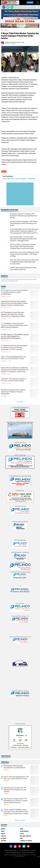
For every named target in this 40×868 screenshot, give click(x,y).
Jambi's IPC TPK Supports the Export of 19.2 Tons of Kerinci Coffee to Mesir (14, 380)
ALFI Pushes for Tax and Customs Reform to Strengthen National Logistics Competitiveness (14, 292)
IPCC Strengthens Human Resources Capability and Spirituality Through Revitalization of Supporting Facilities (13, 314)
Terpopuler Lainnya (20, 820)
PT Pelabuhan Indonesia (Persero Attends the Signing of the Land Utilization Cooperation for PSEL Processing (14, 348)
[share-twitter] (8, 7)
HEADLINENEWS (24, 831)
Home (2, 30)
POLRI (4, 171)
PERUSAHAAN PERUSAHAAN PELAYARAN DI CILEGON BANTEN (14, 767)
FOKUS (3, 831)
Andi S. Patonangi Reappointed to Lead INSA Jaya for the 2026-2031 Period (13, 358)
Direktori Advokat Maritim (28, 853)
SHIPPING (4, 841)
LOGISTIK (3, 836)
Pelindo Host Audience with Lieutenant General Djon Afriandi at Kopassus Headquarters (13, 392)
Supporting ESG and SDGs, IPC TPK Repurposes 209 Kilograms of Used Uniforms (15, 790)
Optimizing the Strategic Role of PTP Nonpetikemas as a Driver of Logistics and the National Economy (16, 801)
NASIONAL (4, 838)
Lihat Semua (20, 402)
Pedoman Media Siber (24, 850)
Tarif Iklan (33, 850)
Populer (30, 3)
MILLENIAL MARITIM (25, 836)
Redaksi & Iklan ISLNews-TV (11, 850)
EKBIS (22, 829)
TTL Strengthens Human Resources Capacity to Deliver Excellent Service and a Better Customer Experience (14, 325)
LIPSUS (22, 834)
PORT (21, 838)
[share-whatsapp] (12, 7)
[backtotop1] (38, 856)
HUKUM (3, 834)
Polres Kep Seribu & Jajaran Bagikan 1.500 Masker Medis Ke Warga (20, 179)
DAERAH (3, 829)
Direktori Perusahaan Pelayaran (13, 853)
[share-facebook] (4, 7)
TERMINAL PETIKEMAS (26, 841)
